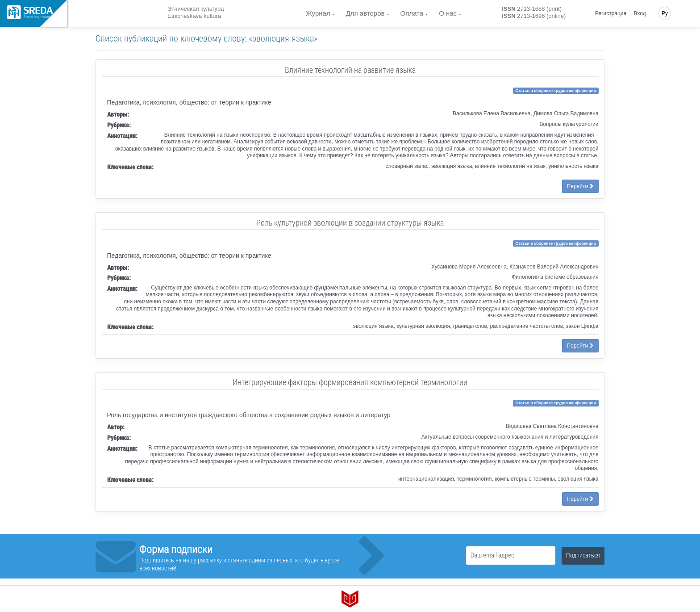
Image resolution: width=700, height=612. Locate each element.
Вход (640, 13)
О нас (448, 13)
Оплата (412, 13)
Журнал (318, 13)
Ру (665, 13)
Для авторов (365, 13)
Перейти (580, 186)
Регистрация (611, 13)
